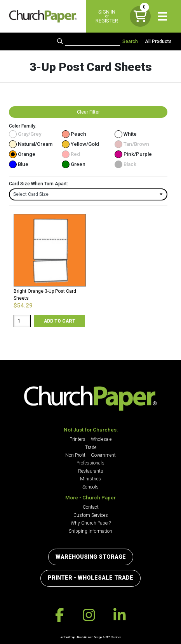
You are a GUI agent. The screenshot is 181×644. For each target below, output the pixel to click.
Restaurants (91, 471)
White (126, 134)
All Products (158, 41)
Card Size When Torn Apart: (38, 184)
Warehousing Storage (91, 557)
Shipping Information (90, 531)
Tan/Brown (132, 144)
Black (125, 164)
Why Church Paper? (91, 523)
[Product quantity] (22, 321)
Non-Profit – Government (90, 455)
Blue (19, 164)
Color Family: (23, 126)
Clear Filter (88, 112)
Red (71, 154)
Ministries (90, 479)
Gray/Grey (25, 134)
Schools (90, 487)
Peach (74, 134)
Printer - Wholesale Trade (90, 578)
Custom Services (91, 515)
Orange (22, 154)
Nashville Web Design (90, 637)
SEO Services (113, 637)
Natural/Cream (31, 144)
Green (74, 164)
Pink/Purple (133, 154)
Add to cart (60, 321)
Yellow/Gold (80, 144)
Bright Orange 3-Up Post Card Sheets (45, 295)
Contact (91, 507)
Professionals (90, 463)
